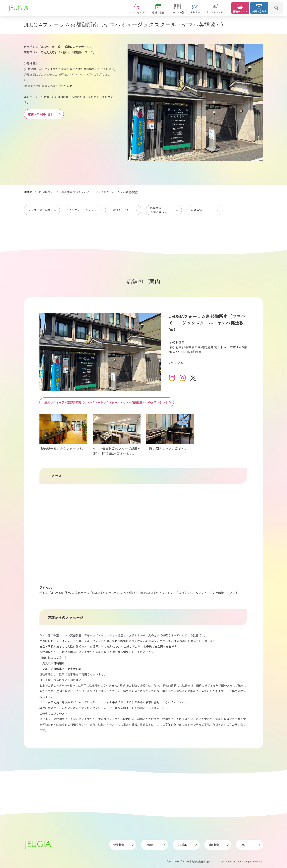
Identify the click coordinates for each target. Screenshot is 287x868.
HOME (28, 192)
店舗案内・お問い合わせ (158, 210)
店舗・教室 (158, 10)
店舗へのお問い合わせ (44, 114)
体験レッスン (240, 8)
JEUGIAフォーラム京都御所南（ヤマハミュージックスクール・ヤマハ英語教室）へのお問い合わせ (107, 402)
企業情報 (123, 845)
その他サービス (119, 210)
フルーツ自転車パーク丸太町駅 (62, 669)
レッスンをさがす (137, 10)
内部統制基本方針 (201, 861)
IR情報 (155, 845)
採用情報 (218, 845)
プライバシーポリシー (177, 861)
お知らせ (195, 10)
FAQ (250, 845)
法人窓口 (187, 845)
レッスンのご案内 (39, 210)
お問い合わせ (259, 8)
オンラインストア (216, 10)
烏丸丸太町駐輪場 (53, 663)
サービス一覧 (177, 10)
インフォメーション (81, 210)
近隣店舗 (196, 210)
